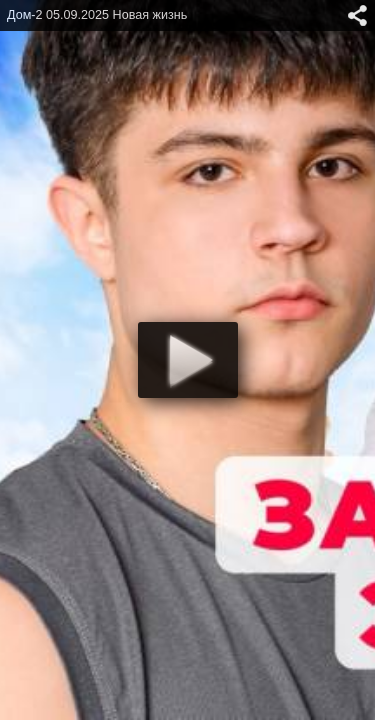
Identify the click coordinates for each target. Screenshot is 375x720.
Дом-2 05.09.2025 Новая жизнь (97, 15)
